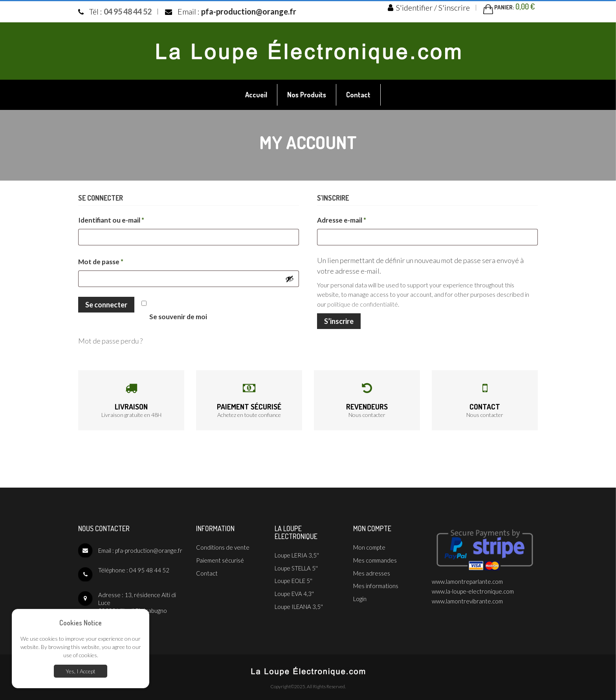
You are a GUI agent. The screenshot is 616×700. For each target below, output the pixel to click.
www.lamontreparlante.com (467, 579)
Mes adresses (372, 569)
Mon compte (369, 545)
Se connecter (106, 303)
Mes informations (376, 581)
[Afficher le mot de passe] (290, 278)
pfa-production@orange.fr (249, 11)
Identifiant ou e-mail (129, 218)
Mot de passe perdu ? (110, 339)
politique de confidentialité (363, 302)
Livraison (131, 405)
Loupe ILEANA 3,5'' (299, 601)
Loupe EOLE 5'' (293, 577)
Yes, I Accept (81, 672)
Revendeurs (367, 405)
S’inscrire (339, 319)
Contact (485, 405)
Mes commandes (375, 557)
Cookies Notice (81, 624)
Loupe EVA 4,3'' (294, 589)
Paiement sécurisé (249, 405)
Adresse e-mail (359, 218)
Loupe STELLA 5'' (296, 565)
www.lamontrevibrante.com (467, 597)
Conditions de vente (223, 545)
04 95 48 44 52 (128, 11)
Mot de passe (118, 259)
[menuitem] (256, 94)
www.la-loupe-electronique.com (473, 588)
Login (360, 593)
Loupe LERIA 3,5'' (297, 553)
